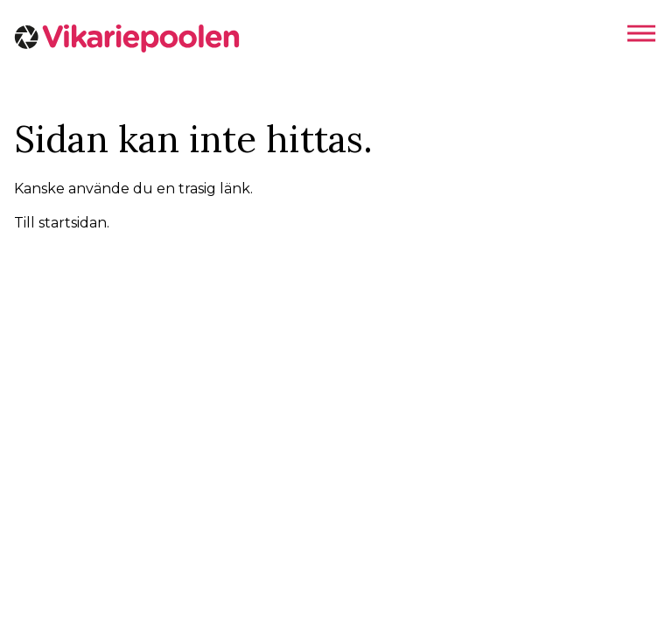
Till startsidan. (62, 223)
